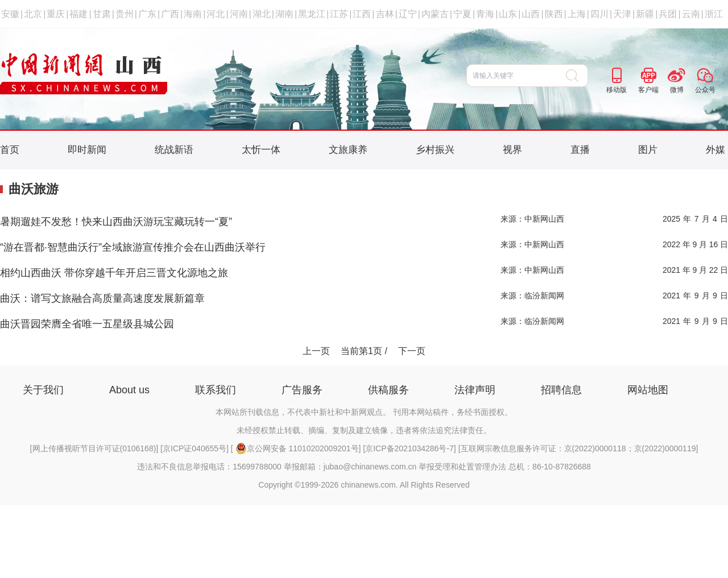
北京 (33, 14)
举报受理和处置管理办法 (462, 467)
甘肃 (102, 14)
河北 (216, 14)
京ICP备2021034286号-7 (409, 448)
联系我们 (216, 390)
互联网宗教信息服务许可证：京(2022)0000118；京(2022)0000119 (578, 448)
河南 (239, 14)
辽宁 (408, 14)
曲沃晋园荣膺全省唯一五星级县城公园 (87, 324)
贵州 (125, 14)
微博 (677, 90)
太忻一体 (261, 150)
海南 (193, 14)
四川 (599, 14)
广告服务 (302, 390)
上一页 (316, 351)
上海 (577, 14)
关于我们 (43, 390)
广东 (147, 14)
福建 (78, 14)
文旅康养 (348, 150)
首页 (10, 150)
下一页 (412, 351)
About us (129, 390)
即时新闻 (87, 150)
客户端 (648, 90)
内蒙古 (435, 14)
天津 (622, 14)
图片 (648, 150)
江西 (362, 14)
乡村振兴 (435, 150)
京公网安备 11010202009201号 (297, 448)
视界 (512, 150)
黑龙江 (312, 14)
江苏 (339, 14)
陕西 (554, 14)
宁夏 (462, 14)
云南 (691, 14)
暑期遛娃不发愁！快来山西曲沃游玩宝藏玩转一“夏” (116, 222)
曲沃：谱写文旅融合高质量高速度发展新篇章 (102, 298)
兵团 (668, 14)
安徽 (10, 14)
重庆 (56, 14)
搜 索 (577, 76)
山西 (531, 14)
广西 (170, 14)
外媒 (715, 150)
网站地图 (648, 390)
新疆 (645, 14)
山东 (508, 14)
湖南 (284, 14)
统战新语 (174, 150)
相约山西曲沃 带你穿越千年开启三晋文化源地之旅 (114, 273)
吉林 (385, 14)
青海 (485, 14)
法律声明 (475, 390)
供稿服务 (388, 390)
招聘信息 (561, 390)
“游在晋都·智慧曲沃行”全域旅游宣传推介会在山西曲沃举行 (133, 247)
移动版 (617, 90)
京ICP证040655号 (195, 448)
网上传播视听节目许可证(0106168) (94, 448)
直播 (580, 150)
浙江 (714, 14)
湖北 (262, 14)
